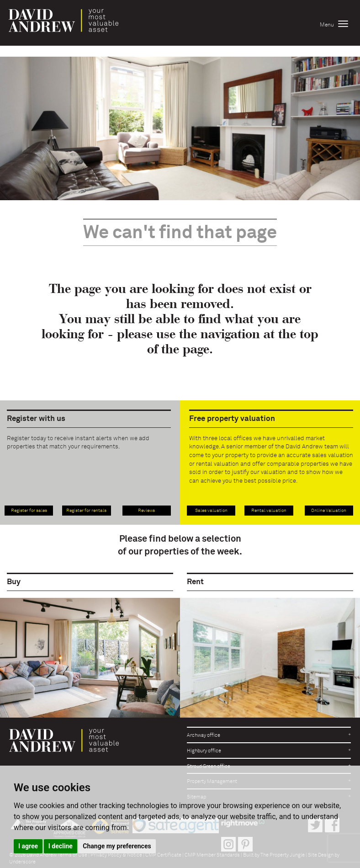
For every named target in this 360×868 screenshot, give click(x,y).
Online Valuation (329, 511)
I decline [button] (61, 846)
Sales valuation (211, 511)
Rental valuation (269, 511)
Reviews (146, 511)
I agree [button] (28, 846)
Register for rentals (86, 511)
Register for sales (29, 511)
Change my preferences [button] (117, 846)
